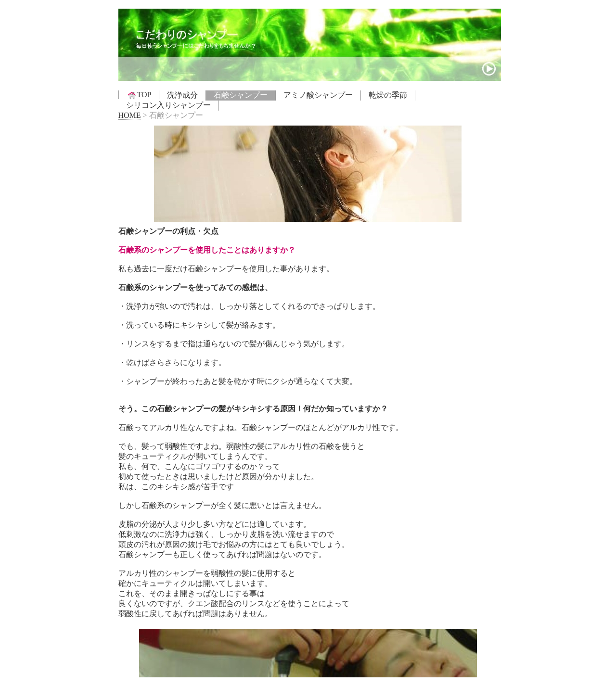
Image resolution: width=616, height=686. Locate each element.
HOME (130, 115)
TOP (139, 95)
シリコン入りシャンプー (168, 105)
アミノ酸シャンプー (318, 95)
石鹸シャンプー (241, 95)
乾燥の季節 (388, 95)
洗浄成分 (182, 95)
